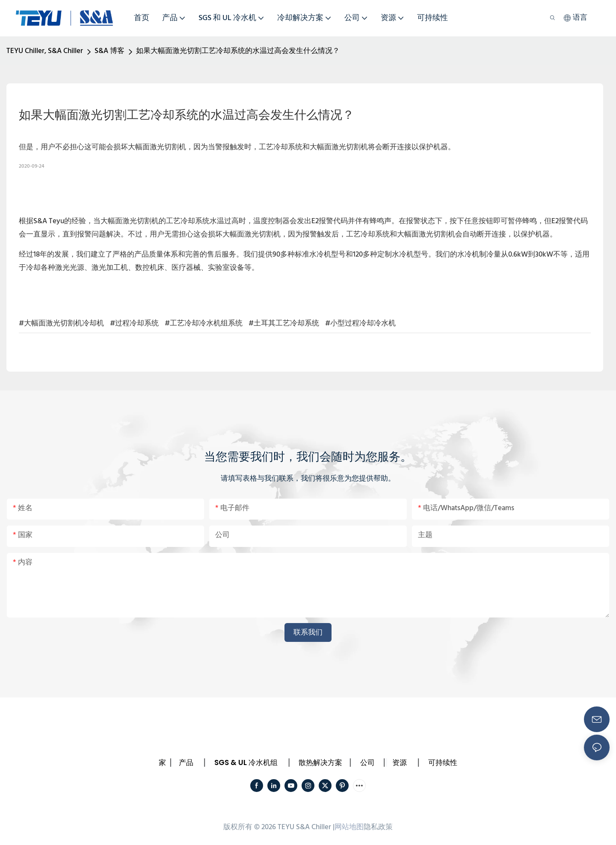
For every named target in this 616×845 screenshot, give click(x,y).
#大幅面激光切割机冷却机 (61, 324)
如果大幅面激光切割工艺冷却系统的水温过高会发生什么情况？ (238, 51)
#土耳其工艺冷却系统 (284, 324)
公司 (367, 762)
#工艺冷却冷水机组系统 (204, 324)
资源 (400, 762)
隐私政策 (378, 827)
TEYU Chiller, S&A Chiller (45, 51)
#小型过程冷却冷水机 (360, 324)
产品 (186, 762)
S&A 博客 (110, 51)
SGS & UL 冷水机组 (246, 762)
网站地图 (349, 827)
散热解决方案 (320, 762)
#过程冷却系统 (134, 324)
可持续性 (443, 762)
